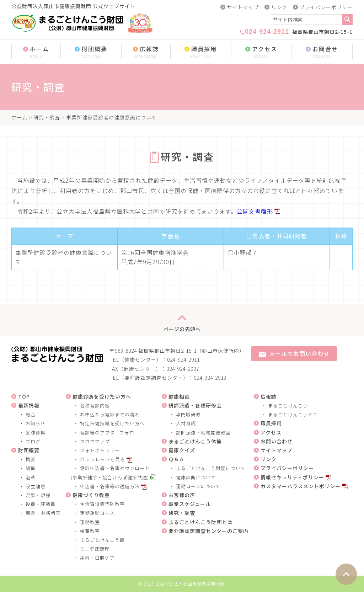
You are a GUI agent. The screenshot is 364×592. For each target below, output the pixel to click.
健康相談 (179, 396)
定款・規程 (38, 495)
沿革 (31, 477)
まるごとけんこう (288, 406)
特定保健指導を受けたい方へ (112, 423)
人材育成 (186, 423)
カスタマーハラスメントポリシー (301, 486)
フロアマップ (95, 441)
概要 (31, 459)
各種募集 (36, 433)
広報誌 (146, 52)
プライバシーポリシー (326, 7)
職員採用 (201, 52)
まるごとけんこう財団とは (200, 522)
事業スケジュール (190, 504)
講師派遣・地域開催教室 (203, 433)
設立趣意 (36, 486)
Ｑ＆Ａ (176, 459)
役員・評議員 (41, 504)
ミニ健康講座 (95, 549)
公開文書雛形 (255, 211)
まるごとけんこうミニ (293, 414)
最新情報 (29, 405)
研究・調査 (47, 117)
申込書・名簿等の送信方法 (110, 486)
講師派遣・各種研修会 (195, 405)
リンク (279, 7)
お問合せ (322, 52)
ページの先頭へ (182, 320)
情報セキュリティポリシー (292, 477)
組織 (31, 468)
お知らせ (36, 423)
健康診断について (196, 477)
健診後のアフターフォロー (110, 433)
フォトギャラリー (100, 450)
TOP (24, 396)
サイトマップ (243, 7)
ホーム (36, 52)
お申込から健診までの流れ (110, 414)
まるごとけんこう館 (102, 540)
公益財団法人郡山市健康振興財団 (190, 584)
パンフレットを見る (103, 459)
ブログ (33, 441)
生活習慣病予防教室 (102, 504)
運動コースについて (198, 486)
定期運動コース (97, 513)
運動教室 (90, 522)
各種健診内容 (95, 406)
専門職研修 (188, 414)
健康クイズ (182, 450)
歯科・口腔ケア (97, 558)
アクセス (261, 52)
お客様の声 (182, 495)
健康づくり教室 (91, 495)
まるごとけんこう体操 (195, 441)
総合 (31, 414)
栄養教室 (90, 531)
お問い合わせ (277, 441)
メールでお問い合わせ (294, 354)
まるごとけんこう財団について (211, 468)
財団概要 (91, 52)
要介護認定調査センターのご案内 (208, 531)
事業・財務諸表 (43, 513)
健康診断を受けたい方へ (102, 396)
